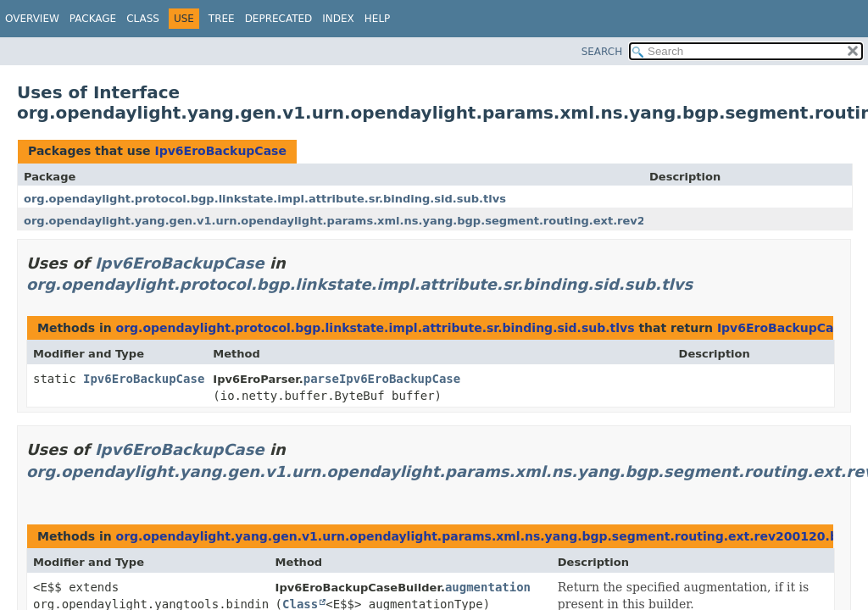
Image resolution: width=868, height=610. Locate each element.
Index (338, 19)
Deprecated (279, 19)
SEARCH (602, 52)
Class (143, 19)
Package (93, 19)
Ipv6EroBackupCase (220, 151)
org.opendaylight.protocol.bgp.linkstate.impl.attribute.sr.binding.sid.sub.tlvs (265, 199)
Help (378, 19)
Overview (32, 19)
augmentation (488, 587)
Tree (222, 19)
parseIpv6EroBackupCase (382, 379)
